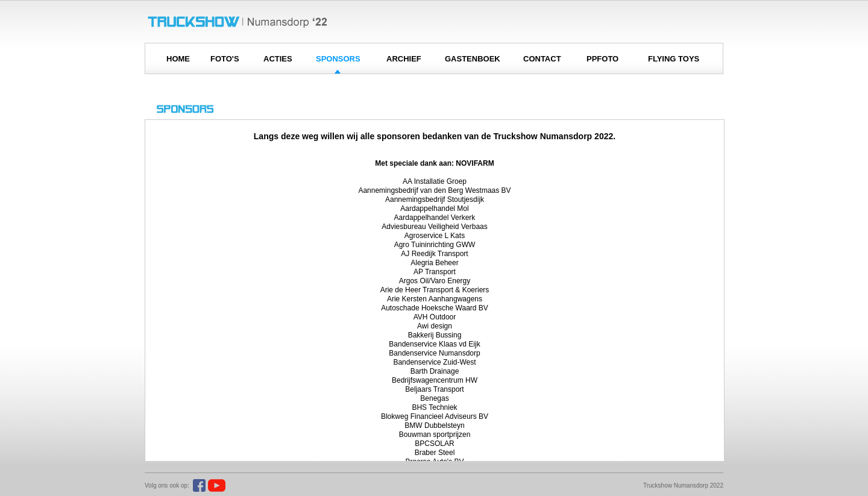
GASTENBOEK (473, 59)
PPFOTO (602, 59)
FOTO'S (225, 59)
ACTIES (278, 59)
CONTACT (542, 59)
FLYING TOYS (674, 59)
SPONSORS (338, 59)
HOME (178, 59)
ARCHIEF (404, 59)
